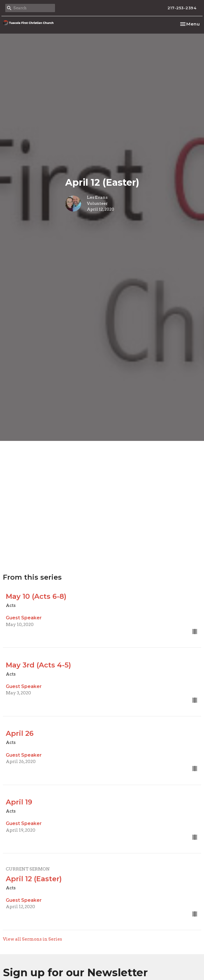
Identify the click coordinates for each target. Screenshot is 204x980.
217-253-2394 (182, 8)
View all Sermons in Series (32, 939)
